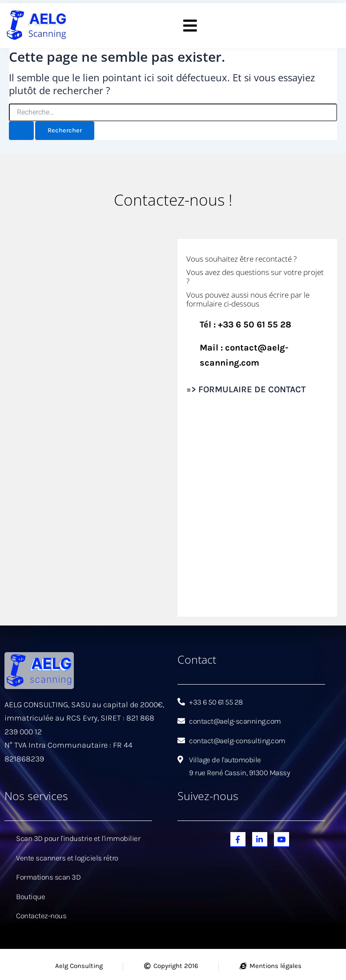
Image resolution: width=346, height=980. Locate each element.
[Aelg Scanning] (89, 427)
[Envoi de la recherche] (21, 131)
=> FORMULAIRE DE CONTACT (246, 389)
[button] (191, 26)
